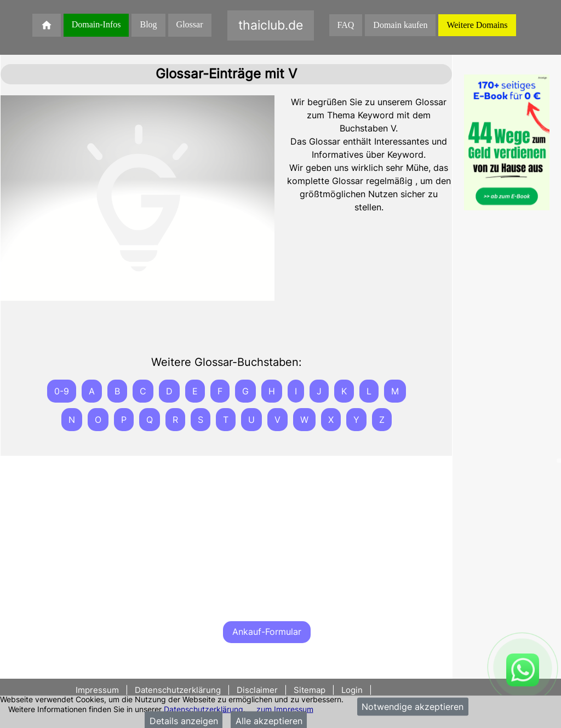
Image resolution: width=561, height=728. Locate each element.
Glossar (190, 24)
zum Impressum (285, 709)
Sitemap (310, 690)
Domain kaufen (400, 25)
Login (352, 690)
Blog (148, 24)
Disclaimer (257, 690)
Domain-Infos (96, 24)
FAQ (346, 25)
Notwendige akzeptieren (413, 707)
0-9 (62, 391)
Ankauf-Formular (267, 632)
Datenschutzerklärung (204, 709)
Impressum (98, 690)
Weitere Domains (477, 25)
